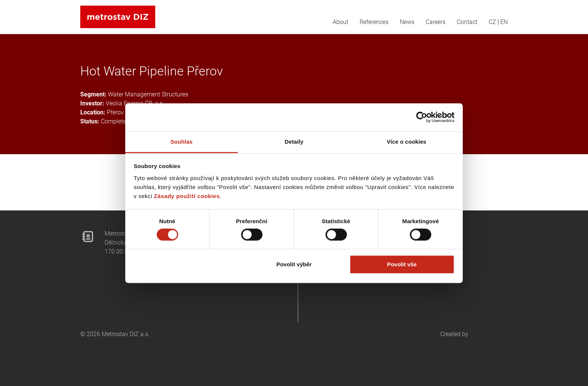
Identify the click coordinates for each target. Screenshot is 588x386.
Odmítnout (186, 265)
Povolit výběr (294, 265)
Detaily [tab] (294, 142)
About (340, 22)
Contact (467, 22)
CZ (492, 22)
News (407, 22)
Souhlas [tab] (181, 142)
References (374, 22)
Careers (436, 22)
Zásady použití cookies (187, 196)
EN (504, 22)
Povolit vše (402, 265)
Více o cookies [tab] (406, 142)
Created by (474, 348)
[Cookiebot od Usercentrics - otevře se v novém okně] (422, 117)
